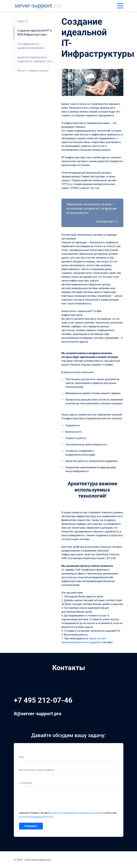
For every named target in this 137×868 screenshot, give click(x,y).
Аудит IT (23, 21)
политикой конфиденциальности (37, 817)
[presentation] (43, 801)
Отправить (31, 826)
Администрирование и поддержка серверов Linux (35, 59)
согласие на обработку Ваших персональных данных (76, 813)
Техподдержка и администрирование (31, 46)
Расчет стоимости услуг (33, 71)
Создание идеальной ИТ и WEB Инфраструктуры (34, 32)
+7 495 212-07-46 (43, 700)
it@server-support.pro (38, 714)
